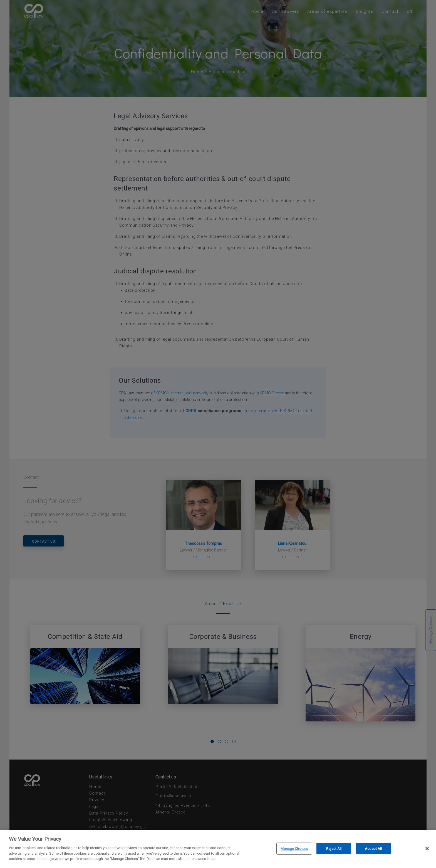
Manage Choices (294, 849)
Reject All (334, 849)
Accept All (373, 849)
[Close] (427, 849)
